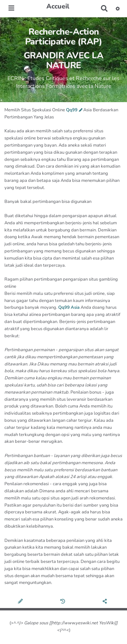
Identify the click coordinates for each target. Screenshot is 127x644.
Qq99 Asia (69, 307)
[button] (118, 8)
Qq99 (72, 110)
